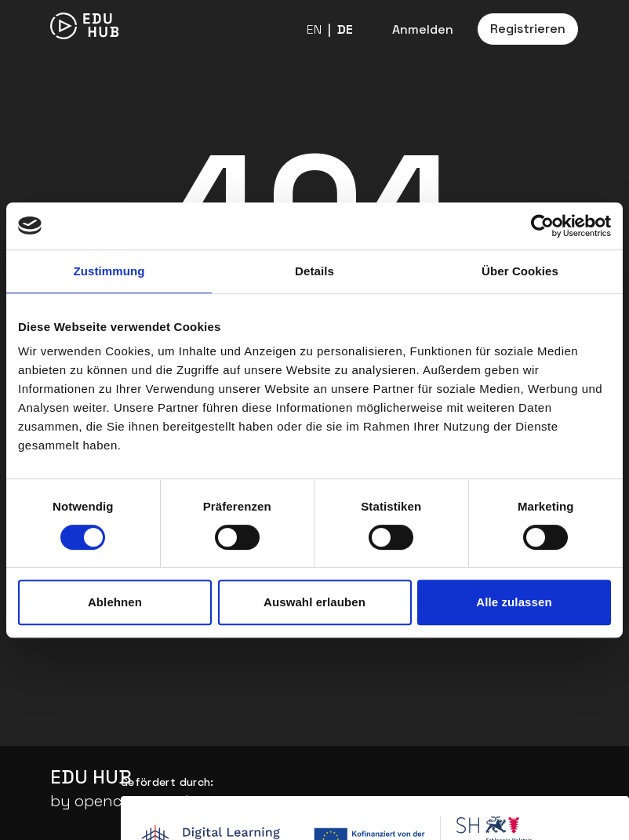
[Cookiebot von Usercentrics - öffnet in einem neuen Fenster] (542, 226)
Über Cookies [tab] (520, 271)
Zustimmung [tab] (109, 271)
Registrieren (528, 29)
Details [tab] (314, 271)
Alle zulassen (514, 602)
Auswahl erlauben (314, 602)
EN (314, 29)
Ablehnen (115, 602)
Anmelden (423, 29)
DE (345, 29)
